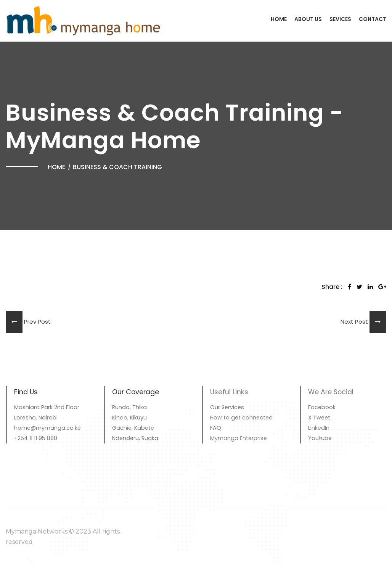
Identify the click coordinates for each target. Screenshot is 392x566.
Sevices (340, 19)
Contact (373, 19)
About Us (308, 19)
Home (279, 19)
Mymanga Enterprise (239, 438)
